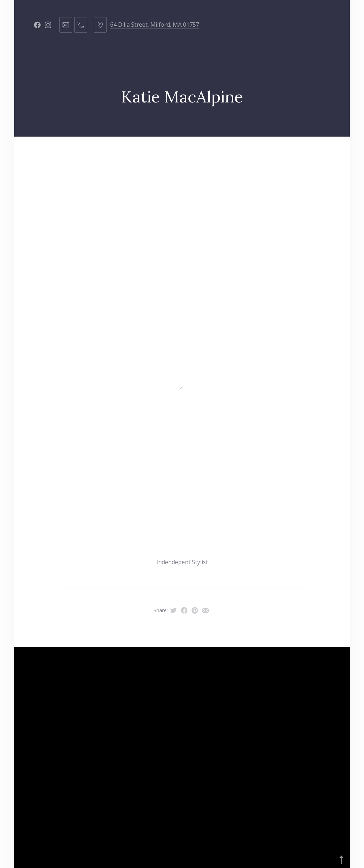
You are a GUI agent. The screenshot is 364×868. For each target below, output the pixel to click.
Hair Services (115, 154)
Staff (158, 154)
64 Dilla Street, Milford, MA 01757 (155, 25)
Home (72, 154)
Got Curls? (242, 154)
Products (196, 154)
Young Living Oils (163, 190)
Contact (287, 154)
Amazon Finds (226, 190)
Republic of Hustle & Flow (80, 190)
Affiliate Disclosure (294, 190)
